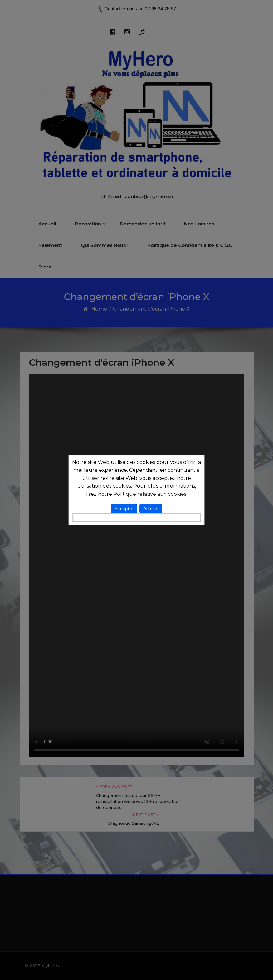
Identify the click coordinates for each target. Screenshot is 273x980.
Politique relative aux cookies (150, 494)
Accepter (124, 509)
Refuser (151, 509)
